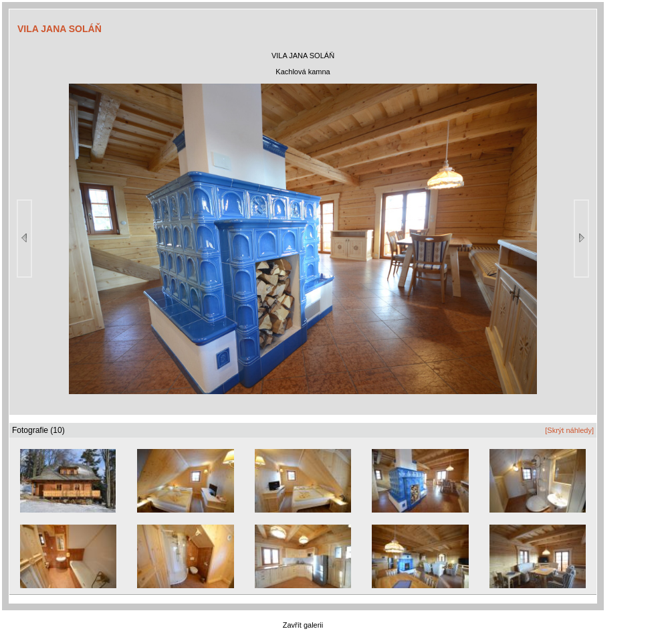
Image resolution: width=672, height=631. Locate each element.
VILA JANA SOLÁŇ (60, 29)
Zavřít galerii (303, 625)
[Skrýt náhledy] (569, 430)
